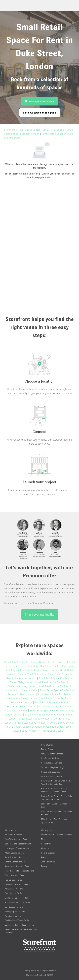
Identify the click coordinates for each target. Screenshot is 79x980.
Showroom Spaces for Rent (16, 884)
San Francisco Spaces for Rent (18, 844)
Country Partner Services (52, 763)
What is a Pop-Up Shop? (52, 776)
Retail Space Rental (29, 130)
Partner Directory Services (52, 754)
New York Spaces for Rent (16, 839)
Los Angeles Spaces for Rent (17, 848)
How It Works (47, 745)
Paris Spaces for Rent (14, 857)
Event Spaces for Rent (14, 893)
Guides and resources (50, 772)
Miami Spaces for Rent (15, 853)
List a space (46, 830)
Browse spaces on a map (40, 101)
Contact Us (46, 844)
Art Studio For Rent (13, 916)
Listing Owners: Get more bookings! (57, 835)
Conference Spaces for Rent (17, 898)
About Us (45, 848)
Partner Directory (48, 749)
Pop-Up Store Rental (14, 880)
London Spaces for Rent (15, 862)
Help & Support (48, 853)
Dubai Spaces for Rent (14, 875)
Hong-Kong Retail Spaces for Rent (19, 871)
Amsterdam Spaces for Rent (17, 866)
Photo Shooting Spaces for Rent (18, 902)
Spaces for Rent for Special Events (20, 925)
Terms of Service (48, 862)
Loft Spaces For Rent (14, 907)
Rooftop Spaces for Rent (15, 911)
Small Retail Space (53, 130)
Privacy (44, 866)
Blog (43, 839)
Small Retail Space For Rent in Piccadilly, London (36, 727)
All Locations (10, 830)
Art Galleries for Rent (14, 889)
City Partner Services (50, 758)
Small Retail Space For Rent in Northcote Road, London (35, 662)
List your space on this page (40, 113)
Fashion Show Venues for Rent (18, 920)
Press (44, 857)
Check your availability (40, 614)
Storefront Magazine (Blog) (53, 767)
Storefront (10, 130)
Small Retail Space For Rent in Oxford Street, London (45, 723)
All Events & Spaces (14, 835)
